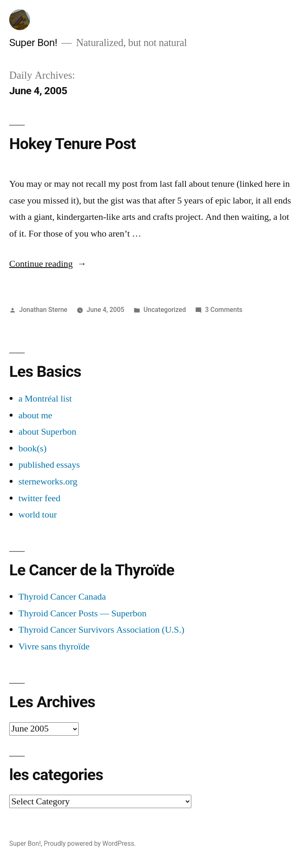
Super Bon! (33, 42)
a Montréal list (45, 399)
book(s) (32, 448)
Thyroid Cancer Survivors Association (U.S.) (101, 630)
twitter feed (39, 498)
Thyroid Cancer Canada (62, 597)
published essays (49, 465)
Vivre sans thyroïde (54, 646)
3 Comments (224, 310)
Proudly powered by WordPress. (90, 844)
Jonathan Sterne (43, 310)
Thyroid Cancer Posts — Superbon (82, 613)
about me (35, 415)
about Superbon (47, 432)
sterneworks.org (48, 482)
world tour (38, 515)
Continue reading (48, 264)
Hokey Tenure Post (72, 144)
